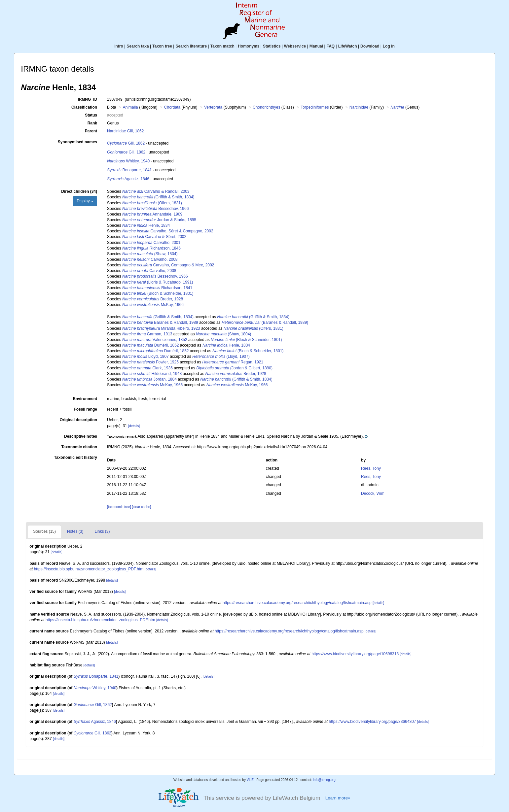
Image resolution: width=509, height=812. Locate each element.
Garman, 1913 (147, 334)
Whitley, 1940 (128, 161)
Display (85, 201)
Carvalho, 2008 (150, 259)
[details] (134, 426)
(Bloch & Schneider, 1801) (158, 293)
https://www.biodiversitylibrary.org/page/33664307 (372, 722)
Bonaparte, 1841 (129, 170)
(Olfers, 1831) (152, 203)
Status (91, 115)
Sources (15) (44, 531)
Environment (85, 399)
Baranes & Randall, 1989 (160, 322)
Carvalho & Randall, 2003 (156, 191)
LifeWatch (348, 46)
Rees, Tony (371, 468)
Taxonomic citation (79, 447)
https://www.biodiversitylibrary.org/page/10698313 (355, 654)
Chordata (172, 107)
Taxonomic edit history (76, 457)
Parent (91, 131)
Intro (119, 46)
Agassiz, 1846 (128, 179)
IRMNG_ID (87, 99)
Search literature (191, 46)
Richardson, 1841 (157, 288)
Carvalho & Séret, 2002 (154, 237)
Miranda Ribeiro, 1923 (161, 328)
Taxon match (222, 46)
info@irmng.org (324, 780)
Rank (92, 123)
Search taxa (138, 46)
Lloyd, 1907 (145, 356)
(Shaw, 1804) (150, 254)
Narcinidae (359, 107)
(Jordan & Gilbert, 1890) (234, 368)
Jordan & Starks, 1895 (159, 220)
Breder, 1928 (153, 299)
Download (370, 46)
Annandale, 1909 (152, 214)
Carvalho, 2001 (151, 243)
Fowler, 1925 (150, 362)
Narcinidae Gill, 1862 (125, 131)
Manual (316, 46)
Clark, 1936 (147, 368)
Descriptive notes (81, 436)
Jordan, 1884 (149, 379)
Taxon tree (162, 46)
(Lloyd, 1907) (221, 356)
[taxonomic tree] (119, 507)
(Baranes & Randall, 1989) (265, 322)
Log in (389, 46)
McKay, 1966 (153, 305)
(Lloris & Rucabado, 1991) (158, 282)
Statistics (272, 46)
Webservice (295, 46)
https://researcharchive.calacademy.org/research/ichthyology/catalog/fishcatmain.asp (297, 603)
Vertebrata (213, 107)
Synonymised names (77, 142)
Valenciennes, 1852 (155, 340)
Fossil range (85, 409)
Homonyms (249, 46)
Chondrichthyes (266, 107)
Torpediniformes (315, 107)
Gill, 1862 (126, 143)
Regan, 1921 (233, 362)
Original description (78, 420)
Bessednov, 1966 (155, 209)
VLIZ (250, 780)
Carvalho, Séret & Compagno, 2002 (168, 231)
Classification (84, 107)
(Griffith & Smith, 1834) (158, 197)
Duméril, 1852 (150, 345)
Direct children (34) (79, 191)
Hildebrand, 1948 (152, 374)
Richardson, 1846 (151, 248)
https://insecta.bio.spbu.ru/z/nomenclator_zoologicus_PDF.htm (89, 569)
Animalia (130, 107)
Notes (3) (75, 531)
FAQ (331, 46)
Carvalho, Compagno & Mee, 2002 (168, 265)
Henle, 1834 (146, 225)
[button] (237, 436)
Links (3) (102, 531)
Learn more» (338, 798)
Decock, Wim (373, 493)
